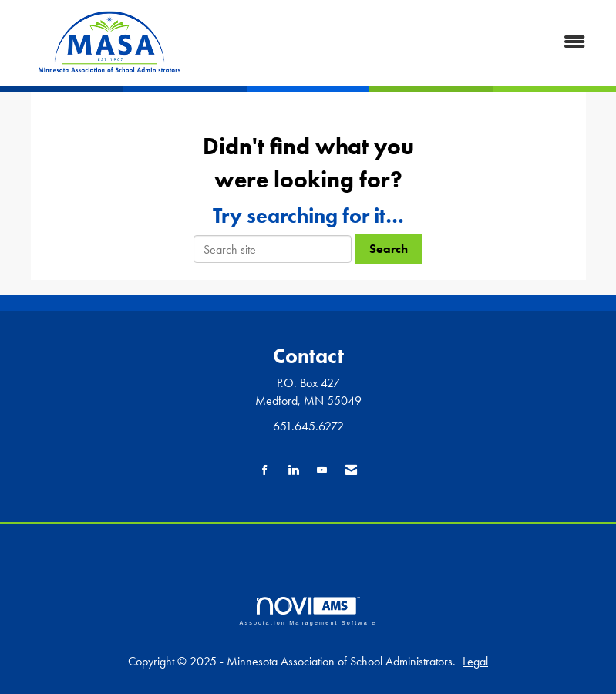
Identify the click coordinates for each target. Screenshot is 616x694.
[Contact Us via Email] (351, 471)
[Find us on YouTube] (322, 471)
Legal (475, 661)
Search (389, 249)
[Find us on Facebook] (265, 471)
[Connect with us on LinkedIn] (293, 471)
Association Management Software (308, 611)
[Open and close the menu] (404, 43)
